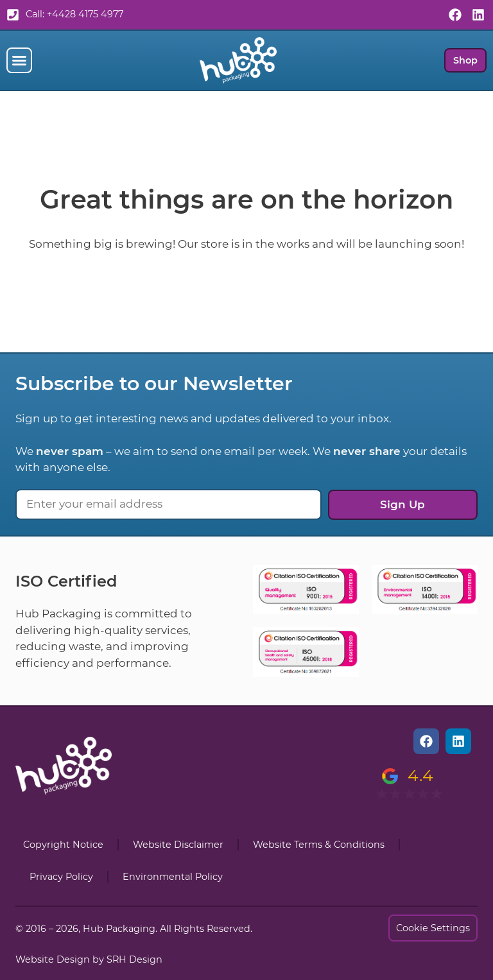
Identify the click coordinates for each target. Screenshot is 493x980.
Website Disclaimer (178, 845)
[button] (19, 60)
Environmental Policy (173, 877)
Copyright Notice (63, 845)
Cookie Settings (433, 928)
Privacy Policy (61, 877)
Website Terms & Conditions (319, 845)
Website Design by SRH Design (89, 959)
